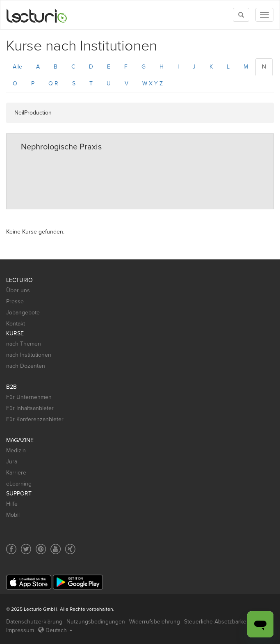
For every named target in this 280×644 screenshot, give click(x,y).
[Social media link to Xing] (70, 549)
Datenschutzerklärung (34, 622)
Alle (17, 67)
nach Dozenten (26, 366)
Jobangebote (23, 313)
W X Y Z (153, 84)
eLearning (19, 484)
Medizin (16, 450)
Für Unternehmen (29, 397)
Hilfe (12, 504)
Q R (53, 84)
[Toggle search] (241, 15)
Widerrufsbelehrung (155, 622)
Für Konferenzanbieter (35, 419)
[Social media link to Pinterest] (41, 549)
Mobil (13, 515)
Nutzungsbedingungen (96, 622)
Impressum (20, 630)
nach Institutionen (29, 355)
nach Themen (24, 344)
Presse (15, 301)
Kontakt (16, 324)
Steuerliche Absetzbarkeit (217, 622)
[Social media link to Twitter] (26, 549)
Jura (12, 462)
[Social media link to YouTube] (56, 549)
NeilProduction (33, 113)
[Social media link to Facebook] (11, 549)
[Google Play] (78, 582)
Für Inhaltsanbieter (30, 408)
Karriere (16, 473)
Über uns (18, 290)
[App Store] (29, 582)
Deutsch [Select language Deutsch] (55, 630)
